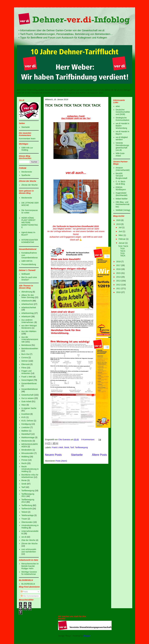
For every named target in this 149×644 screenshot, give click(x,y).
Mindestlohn (27, 450)
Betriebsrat (26, 345)
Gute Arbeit (26, 401)
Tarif (72, 447)
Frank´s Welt (57, 447)
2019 (119, 224)
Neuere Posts (53, 455)
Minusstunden (28, 453)
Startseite (77, 455)
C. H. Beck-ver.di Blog (121, 183)
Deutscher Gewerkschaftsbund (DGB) (123, 112)
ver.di (24, 537)
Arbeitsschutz (27, 304)
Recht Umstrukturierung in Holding (30, 469)
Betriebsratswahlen (30, 348)
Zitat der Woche (28, 540)
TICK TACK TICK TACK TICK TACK (73, 105)
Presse (24, 460)
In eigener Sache (29, 408)
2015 (119, 273)
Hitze (24, 405)
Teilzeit (24, 512)
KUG (23, 417)
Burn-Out (25, 354)
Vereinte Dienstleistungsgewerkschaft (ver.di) (122, 146)
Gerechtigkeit (27, 380)
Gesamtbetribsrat (29, 383)
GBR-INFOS (27, 261)
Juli (120, 227)
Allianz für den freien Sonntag (28, 296)
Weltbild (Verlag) (123, 210)
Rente (24, 480)
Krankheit (26, 414)
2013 (119, 281)
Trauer (24, 519)
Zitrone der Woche (29, 185)
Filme (24, 368)
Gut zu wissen (28, 398)
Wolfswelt (26, 274)
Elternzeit (25, 364)
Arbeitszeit (26, 317)
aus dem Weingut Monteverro (29, 327)
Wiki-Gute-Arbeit (120, 155)
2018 (119, 262)
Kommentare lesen (27, 139)
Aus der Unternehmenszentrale (30, 339)
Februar (122, 239)
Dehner (25, 361)
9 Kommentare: (88, 440)
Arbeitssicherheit (29, 307)
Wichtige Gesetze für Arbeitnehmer (29, 573)
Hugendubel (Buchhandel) (121, 194)
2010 (119, 292)
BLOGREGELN (28, 584)
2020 (119, 220)
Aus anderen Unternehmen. (28, 321)
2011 (119, 288)
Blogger (87, 636)
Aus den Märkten (29, 331)
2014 (119, 277)
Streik (67, 447)
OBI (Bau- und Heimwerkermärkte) (123, 204)
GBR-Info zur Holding (27, 149)
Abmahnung (27, 292)
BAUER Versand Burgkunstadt (121, 176)
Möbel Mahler (122, 199)
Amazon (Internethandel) (123, 169)
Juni (121, 231)
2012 (119, 285)
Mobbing (25, 457)
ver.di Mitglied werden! (122, 138)
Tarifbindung (27, 505)
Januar (122, 243)
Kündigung (26, 424)
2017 (119, 265)
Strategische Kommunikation (122, 119)
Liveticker (26, 427)
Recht (24, 463)
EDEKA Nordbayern (121, 188)
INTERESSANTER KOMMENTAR (30, 241)
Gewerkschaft (27, 395)
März (121, 235)
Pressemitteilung (29, 264)
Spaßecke (26, 175)
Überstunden (27, 522)
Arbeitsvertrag (28, 313)
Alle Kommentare (29, 596)
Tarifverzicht (27, 509)
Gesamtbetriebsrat (29, 389)
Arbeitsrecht (27, 301)
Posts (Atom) (61, 461)
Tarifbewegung (81, 447)
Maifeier (25, 431)
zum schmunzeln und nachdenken (29, 551)
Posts (24, 592)
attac (118, 106)
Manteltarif (26, 434)
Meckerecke (27, 172)
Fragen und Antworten (26, 372)
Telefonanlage (28, 515)
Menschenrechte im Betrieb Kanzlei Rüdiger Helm (30, 566)
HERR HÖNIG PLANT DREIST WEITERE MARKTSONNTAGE (30, 223)
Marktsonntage (28, 437)
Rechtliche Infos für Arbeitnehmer (30, 476)
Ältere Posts (99, 455)
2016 (119, 269)
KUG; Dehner (27, 421)
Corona (25, 358)
